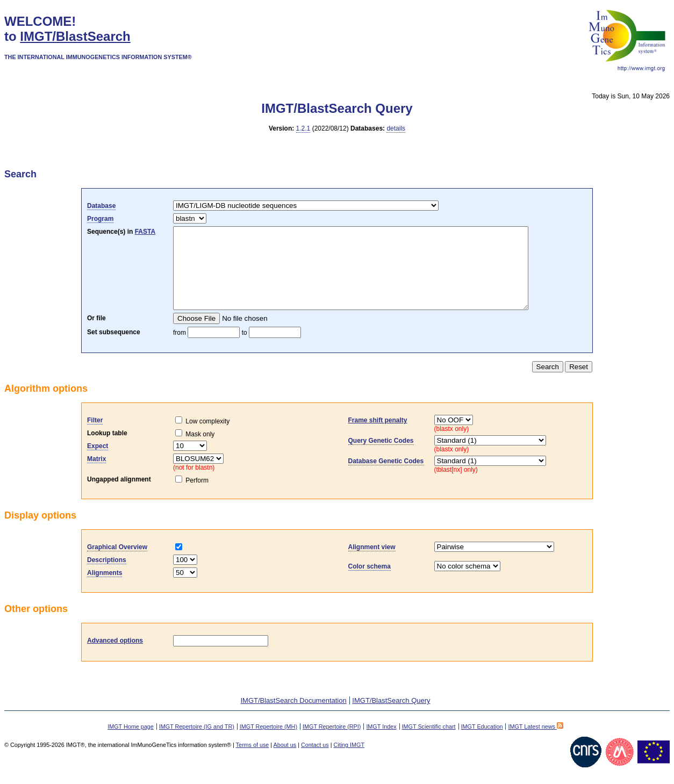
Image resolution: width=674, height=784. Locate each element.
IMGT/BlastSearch (75, 36)
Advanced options (115, 657)
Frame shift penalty (378, 436)
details (396, 128)
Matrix (96, 475)
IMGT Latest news (535, 743)
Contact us (315, 761)
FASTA (145, 232)
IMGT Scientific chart (429, 743)
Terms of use (253, 761)
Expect (98, 462)
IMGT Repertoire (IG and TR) (197, 743)
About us (285, 761)
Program (100, 219)
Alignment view (372, 563)
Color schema (370, 582)
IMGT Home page (131, 743)
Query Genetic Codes (381, 457)
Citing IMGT (349, 761)
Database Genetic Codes (386, 477)
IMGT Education (482, 743)
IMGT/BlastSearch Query (391, 717)
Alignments (105, 589)
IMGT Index (381, 743)
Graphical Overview (117, 563)
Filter (95, 436)
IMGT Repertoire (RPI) (332, 743)
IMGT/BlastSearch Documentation (293, 717)
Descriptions (107, 576)
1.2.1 (303, 128)
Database (101, 206)
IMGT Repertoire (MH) (268, 743)
